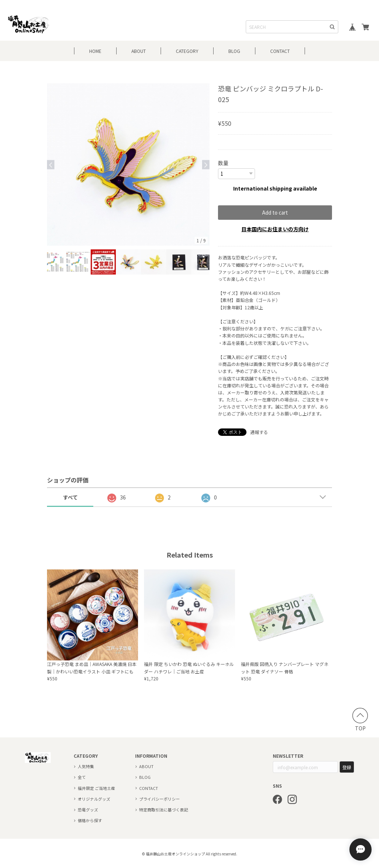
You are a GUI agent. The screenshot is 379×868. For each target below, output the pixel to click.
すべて (70, 497)
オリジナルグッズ (94, 798)
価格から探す (90, 820)
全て (82, 777)
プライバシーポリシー (160, 798)
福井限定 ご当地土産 (96, 788)
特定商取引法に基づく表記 (164, 809)
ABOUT (139, 51)
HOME (95, 51)
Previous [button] (51, 164)
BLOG (234, 51)
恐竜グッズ (88, 809)
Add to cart (275, 212)
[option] (128, 164)
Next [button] (206, 164)
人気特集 (86, 766)
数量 (223, 163)
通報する (259, 432)
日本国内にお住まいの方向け (275, 229)
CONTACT (280, 51)
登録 (347, 767)
